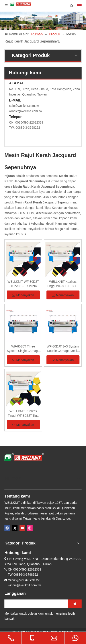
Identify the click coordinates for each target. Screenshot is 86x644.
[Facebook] (7, 528)
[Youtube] (22, 528)
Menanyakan (23, 295)
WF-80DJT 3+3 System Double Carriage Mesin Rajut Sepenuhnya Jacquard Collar (63, 349)
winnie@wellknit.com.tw (25, 111)
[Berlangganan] (75, 604)
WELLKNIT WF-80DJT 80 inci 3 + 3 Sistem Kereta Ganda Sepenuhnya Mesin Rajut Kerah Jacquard (23, 284)
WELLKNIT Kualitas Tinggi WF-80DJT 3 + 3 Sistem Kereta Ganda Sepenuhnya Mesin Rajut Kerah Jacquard (63, 284)
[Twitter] (15, 528)
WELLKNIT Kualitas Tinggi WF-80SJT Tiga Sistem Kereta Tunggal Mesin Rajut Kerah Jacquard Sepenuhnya (23, 414)
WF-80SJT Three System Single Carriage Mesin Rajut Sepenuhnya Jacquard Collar (23, 349)
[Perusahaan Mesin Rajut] (43, 21)
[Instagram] (30, 528)
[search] (35, 604)
